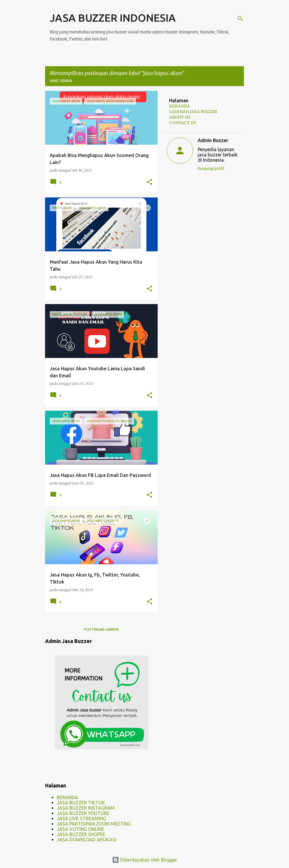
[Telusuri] (240, 19)
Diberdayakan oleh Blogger (145, 860)
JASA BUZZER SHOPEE (81, 834)
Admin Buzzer (213, 140)
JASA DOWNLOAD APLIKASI (87, 840)
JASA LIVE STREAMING (81, 818)
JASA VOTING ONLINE (80, 829)
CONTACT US (183, 123)
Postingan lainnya (101, 629)
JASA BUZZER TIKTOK (81, 803)
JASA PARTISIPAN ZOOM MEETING (94, 824)
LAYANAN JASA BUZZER (193, 112)
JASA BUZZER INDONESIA (113, 18)
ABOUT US (180, 117)
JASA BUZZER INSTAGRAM (86, 808)
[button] (149, 182)
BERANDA (67, 797)
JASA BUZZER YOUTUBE (83, 813)
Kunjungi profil (211, 168)
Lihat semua (61, 81)
